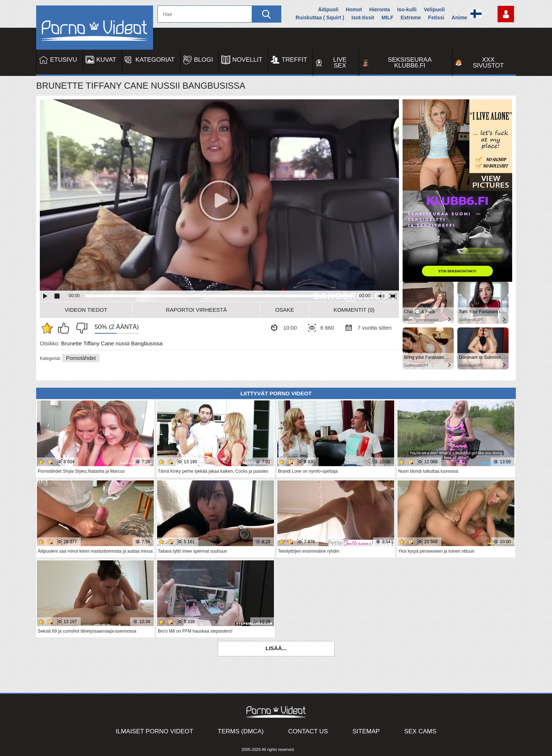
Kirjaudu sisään (506, 14)
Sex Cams (420, 731)
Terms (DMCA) (241, 731)
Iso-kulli (407, 9)
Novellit (247, 60)
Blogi (203, 60)
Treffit (294, 60)
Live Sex (340, 63)
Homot (354, 9)
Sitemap (366, 731)
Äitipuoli (328, 9)
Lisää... (276, 648)
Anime (459, 18)
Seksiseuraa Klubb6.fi (410, 63)
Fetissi (436, 18)
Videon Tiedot (86, 310)
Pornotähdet (81, 358)
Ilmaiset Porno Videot (155, 731)
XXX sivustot (488, 63)
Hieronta (380, 9)
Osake (285, 310)
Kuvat (106, 60)
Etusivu (64, 60)
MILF (387, 18)
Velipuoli (434, 9)
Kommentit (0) (354, 310)
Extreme (411, 18)
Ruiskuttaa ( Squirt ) (320, 18)
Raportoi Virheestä (196, 310)
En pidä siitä (80, 328)
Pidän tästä (65, 328)
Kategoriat (155, 60)
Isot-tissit (363, 18)
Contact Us (308, 731)
